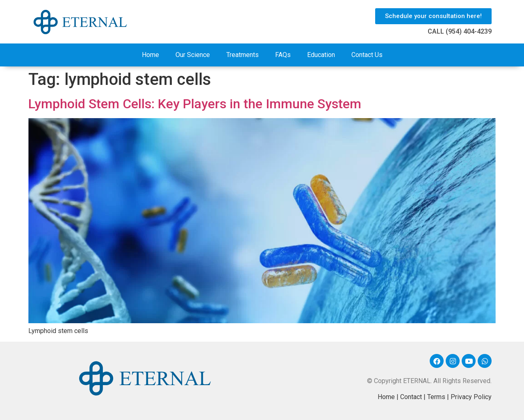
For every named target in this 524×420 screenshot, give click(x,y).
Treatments (243, 55)
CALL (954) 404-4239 (460, 31)
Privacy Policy (471, 397)
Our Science (193, 55)
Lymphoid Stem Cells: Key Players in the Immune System (195, 104)
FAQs (283, 55)
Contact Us (367, 55)
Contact (411, 397)
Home (150, 55)
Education (321, 55)
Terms (436, 397)
